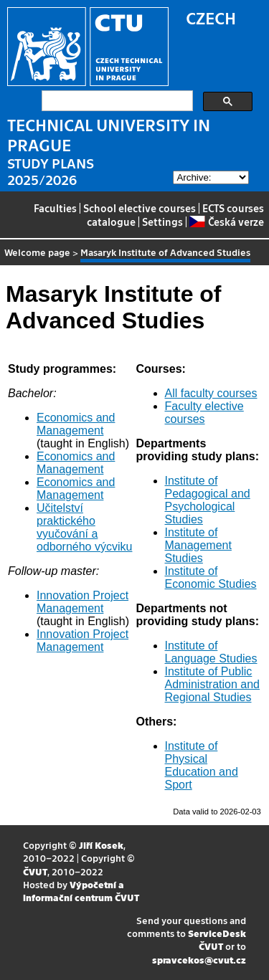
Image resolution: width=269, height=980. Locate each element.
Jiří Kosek (101, 845)
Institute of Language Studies (211, 652)
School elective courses (140, 208)
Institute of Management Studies (198, 545)
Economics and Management (76, 424)
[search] (116, 101)
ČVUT (35, 871)
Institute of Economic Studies (211, 577)
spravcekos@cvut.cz (199, 960)
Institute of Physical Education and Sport (202, 765)
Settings (162, 222)
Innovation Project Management (82, 602)
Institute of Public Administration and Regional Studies (213, 684)
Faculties (55, 208)
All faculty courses (211, 393)
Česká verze (226, 222)
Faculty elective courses (204, 413)
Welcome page (37, 252)
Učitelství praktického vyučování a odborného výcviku (84, 527)
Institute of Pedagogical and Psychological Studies (208, 500)
